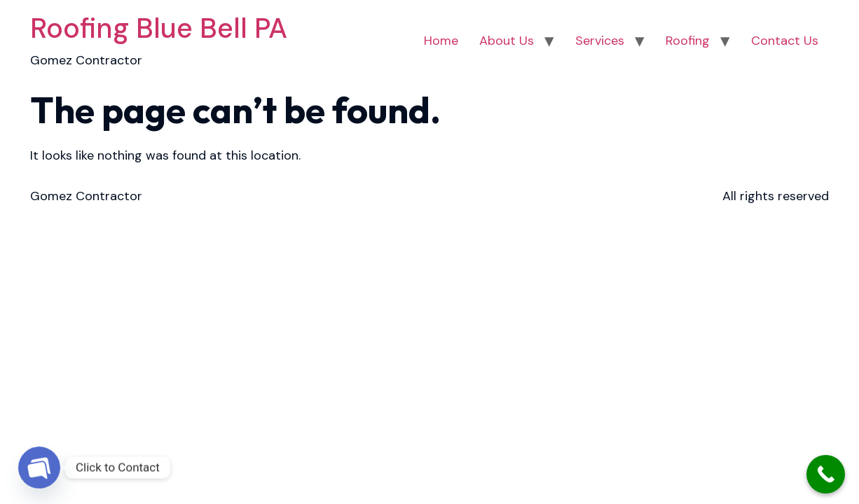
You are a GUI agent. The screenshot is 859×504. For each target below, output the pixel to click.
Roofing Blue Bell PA (159, 28)
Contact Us (785, 41)
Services (600, 41)
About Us (507, 41)
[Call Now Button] (826, 474)
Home (441, 41)
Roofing (688, 41)
